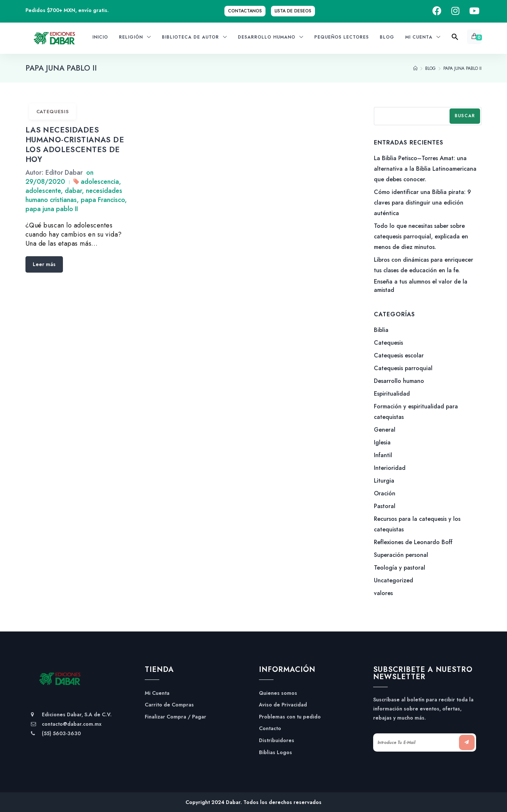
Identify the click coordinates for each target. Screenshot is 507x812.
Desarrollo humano (399, 381)
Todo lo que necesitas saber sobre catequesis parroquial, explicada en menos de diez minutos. (421, 236)
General (385, 430)
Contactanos (245, 11)
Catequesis (53, 112)
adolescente (43, 191)
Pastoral (385, 506)
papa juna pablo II (52, 209)
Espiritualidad (392, 394)
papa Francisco (103, 200)
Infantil (383, 455)
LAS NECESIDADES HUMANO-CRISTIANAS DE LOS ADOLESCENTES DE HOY (75, 145)
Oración (385, 493)
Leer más (44, 264)
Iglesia (382, 442)
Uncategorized (394, 580)
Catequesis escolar (399, 355)
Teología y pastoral (400, 568)
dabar (73, 191)
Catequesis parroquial (403, 368)
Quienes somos (278, 693)
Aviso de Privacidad (283, 705)
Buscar (465, 116)
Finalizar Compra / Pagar (175, 717)
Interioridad (390, 468)
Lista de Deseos (293, 11)
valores (383, 593)
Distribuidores (277, 740)
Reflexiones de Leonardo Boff (413, 542)
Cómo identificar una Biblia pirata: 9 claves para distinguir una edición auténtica (422, 203)
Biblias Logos (276, 752)
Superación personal (401, 555)
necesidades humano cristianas (74, 195)
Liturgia (384, 481)
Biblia (381, 330)
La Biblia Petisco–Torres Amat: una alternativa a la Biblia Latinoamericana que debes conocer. (425, 169)
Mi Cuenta (157, 693)
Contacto (270, 728)
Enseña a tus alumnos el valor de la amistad (421, 286)
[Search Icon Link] (455, 39)
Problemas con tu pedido (290, 717)
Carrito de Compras (169, 705)
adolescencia (100, 182)
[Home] (415, 68)
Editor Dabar (64, 173)
